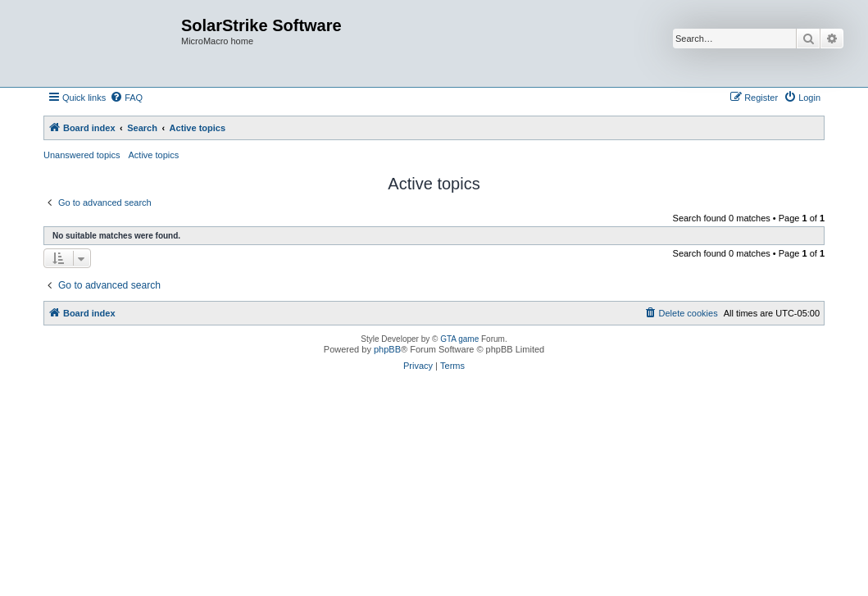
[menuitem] (126, 98)
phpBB (387, 349)
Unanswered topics (82, 155)
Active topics (154, 155)
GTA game (459, 339)
